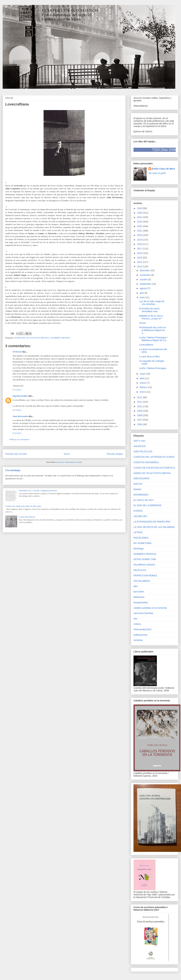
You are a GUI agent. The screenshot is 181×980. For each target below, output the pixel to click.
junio (142, 297)
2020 (140, 235)
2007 (140, 420)
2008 (140, 415)
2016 (140, 253)
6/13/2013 (17, 390)
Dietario (137, 489)
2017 (140, 249)
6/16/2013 (17, 433)
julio (142, 293)
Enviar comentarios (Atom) (70, 462)
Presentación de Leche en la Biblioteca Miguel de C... (153, 330)
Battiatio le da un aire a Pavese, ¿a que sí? (151, 317)
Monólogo (139, 549)
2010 (140, 406)
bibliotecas (139, 597)
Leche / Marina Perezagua (153, 368)
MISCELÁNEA (141, 538)
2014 (140, 262)
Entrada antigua (115, 454)
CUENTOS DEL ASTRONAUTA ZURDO (154, 457)
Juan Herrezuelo (20, 416)
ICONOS (138, 511)
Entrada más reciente (16, 454)
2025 (140, 213)
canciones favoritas (143, 613)
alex (136, 586)
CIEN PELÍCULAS (143, 451)
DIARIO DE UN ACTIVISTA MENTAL (32, 338)
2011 (140, 402)
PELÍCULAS (140, 570)
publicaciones (140, 635)
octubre (144, 279)
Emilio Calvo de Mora (163, 169)
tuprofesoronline (20, 396)
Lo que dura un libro (150, 357)
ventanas (138, 640)
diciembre (145, 270)
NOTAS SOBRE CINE (145, 559)
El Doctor (17, 352)
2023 (140, 222)
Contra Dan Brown (27, 517)
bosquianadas (141, 602)
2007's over (139, 441)
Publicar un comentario (19, 439)
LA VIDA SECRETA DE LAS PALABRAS (154, 527)
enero (143, 392)
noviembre (145, 275)
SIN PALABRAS (142, 581)
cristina (137, 624)
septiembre (146, 284)
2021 (140, 231)
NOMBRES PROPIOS (60, 338)
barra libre (139, 592)
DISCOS (138, 484)
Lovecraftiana (146, 345)
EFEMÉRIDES (141, 495)
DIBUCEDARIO (141, 478)
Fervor (143, 323)
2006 (140, 424)
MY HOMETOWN (142, 543)
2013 (140, 266)
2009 (140, 411)
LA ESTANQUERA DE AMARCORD (152, 522)
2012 (140, 397)
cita (135, 619)
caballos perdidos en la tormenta (150, 608)
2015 (140, 258)
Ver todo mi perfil (157, 173)
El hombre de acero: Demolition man (150, 310)
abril (142, 378)
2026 (140, 208)
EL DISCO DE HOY (144, 500)
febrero (144, 387)
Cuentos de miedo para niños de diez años (23, 506)
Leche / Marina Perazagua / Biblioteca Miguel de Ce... (154, 339)
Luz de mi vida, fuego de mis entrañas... (152, 303)
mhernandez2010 (142, 629)
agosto (144, 288)
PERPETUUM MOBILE (145, 576)
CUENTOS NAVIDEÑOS (146, 462)
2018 (140, 244)
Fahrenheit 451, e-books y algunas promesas (38, 490)
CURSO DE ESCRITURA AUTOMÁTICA (154, 468)
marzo (143, 383)
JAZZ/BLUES (140, 516)
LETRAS (138, 532)
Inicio (67, 454)
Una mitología (13, 470)
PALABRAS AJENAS (144, 565)
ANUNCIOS (140, 446)
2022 (140, 226)
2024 (140, 217)
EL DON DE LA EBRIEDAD (148, 505)
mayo (143, 374)
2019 (140, 240)
